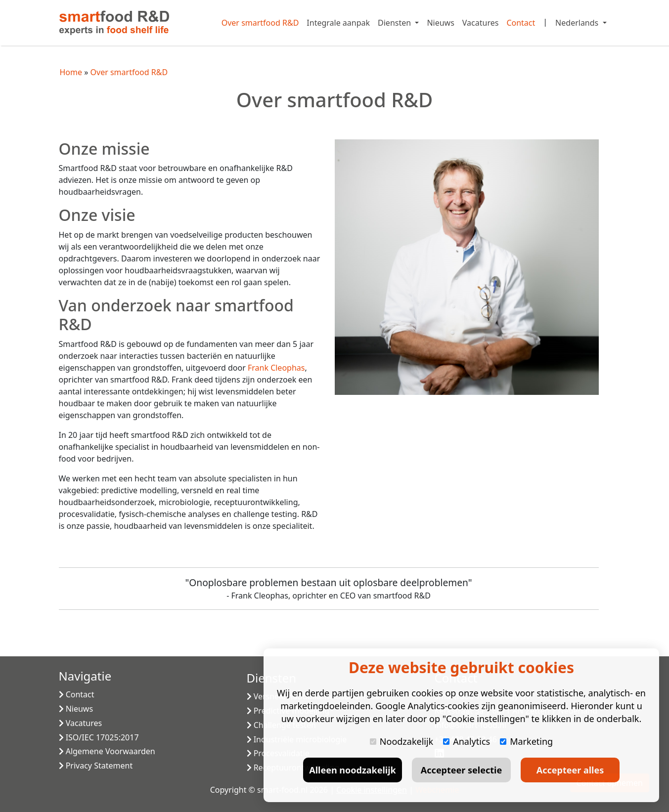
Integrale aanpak (338, 23)
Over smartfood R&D (260, 23)
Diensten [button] (395, 23)
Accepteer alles (570, 770)
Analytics (467, 741)
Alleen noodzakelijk (352, 770)
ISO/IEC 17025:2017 (99, 737)
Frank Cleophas (276, 368)
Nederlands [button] (578, 23)
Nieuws (440, 23)
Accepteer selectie (461, 770)
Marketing (526, 741)
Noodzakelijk (401, 741)
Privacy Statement (96, 766)
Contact (521, 23)
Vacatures (481, 23)
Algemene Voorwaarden (107, 751)
